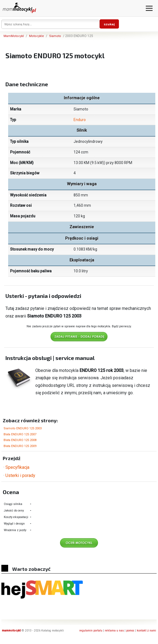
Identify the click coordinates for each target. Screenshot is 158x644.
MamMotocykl (14, 36)
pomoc (130, 631)
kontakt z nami (146, 631)
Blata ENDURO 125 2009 (20, 446)
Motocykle (37, 36)
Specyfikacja (17, 467)
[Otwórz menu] (149, 8)
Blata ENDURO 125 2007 (20, 434)
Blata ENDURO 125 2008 (20, 440)
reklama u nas (114, 631)
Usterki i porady (20, 475)
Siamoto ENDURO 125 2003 (23, 428)
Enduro (80, 120)
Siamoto (55, 36)
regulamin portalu (91, 631)
